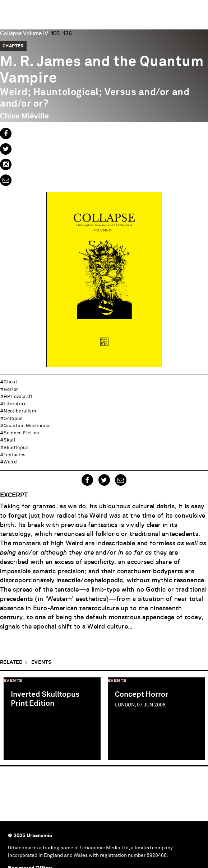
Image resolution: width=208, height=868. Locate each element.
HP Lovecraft (18, 397)
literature (15, 404)
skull (10, 440)
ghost (10, 382)
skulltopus (16, 448)
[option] (52, 718)
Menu (199, 9)
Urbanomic (12, 12)
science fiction (21, 433)
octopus (13, 419)
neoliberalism (20, 411)
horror (11, 390)
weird (10, 462)
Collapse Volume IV (24, 33)
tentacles (15, 455)
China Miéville (24, 116)
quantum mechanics (27, 426)
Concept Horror (142, 695)
